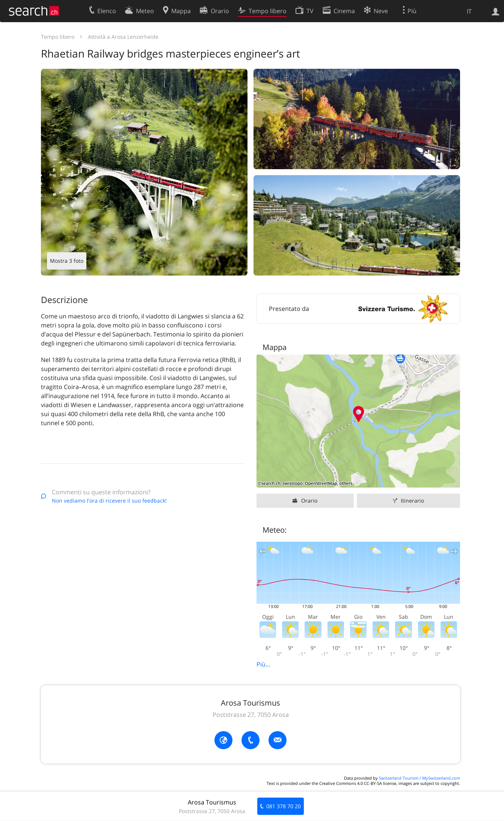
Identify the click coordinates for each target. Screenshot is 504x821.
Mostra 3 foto (67, 261)
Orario (309, 501)
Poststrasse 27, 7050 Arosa (251, 715)
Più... (263, 664)
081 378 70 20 (284, 806)
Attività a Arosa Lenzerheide (123, 37)
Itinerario (412, 501)
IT (469, 11)
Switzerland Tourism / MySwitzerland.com (419, 778)
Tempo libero (58, 37)
